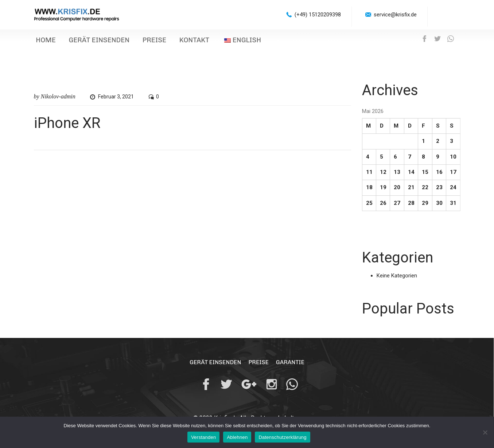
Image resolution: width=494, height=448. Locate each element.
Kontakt (176, 42)
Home (44, 42)
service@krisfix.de (395, 15)
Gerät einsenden (91, 42)
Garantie (291, 364)
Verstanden (203, 437)
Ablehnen (237, 437)
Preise (141, 42)
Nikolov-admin (58, 99)
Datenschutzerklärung (282, 437)
